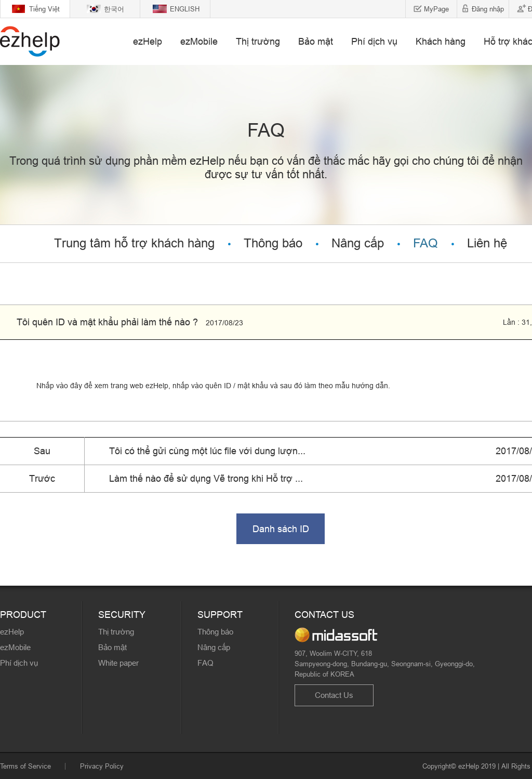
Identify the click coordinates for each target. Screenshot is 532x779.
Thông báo (273, 243)
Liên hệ (487, 243)
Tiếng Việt (44, 9)
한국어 (114, 9)
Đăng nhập (488, 9)
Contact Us (334, 695)
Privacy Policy (102, 766)
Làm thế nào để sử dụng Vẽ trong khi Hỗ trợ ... (206, 478)
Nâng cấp (358, 243)
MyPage (436, 9)
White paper (118, 663)
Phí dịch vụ (374, 41)
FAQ (425, 243)
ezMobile (199, 41)
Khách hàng (441, 41)
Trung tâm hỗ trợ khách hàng (134, 243)
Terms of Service (25, 766)
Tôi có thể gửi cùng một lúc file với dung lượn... (207, 451)
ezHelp (148, 41)
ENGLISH (185, 9)
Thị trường (258, 41)
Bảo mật (316, 41)
